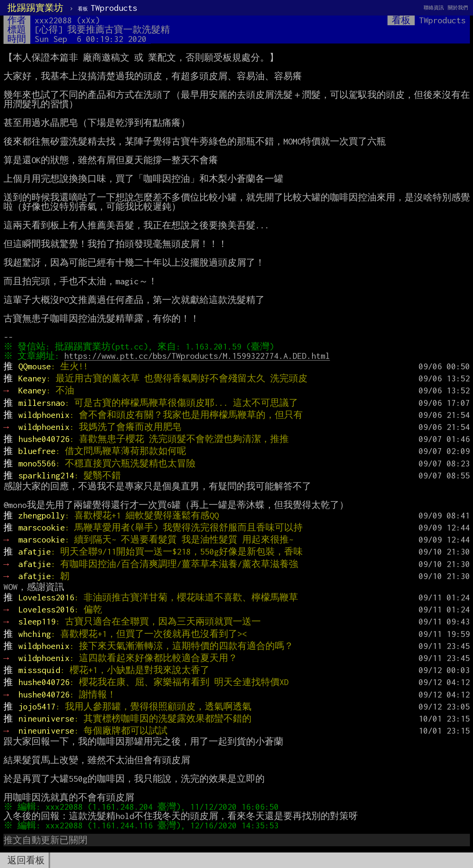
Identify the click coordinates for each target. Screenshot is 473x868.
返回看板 (26, 860)
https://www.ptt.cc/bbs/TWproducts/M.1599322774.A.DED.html (199, 356)
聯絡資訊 (434, 8)
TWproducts (107, 8)
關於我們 (458, 8)
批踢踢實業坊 (35, 8)
